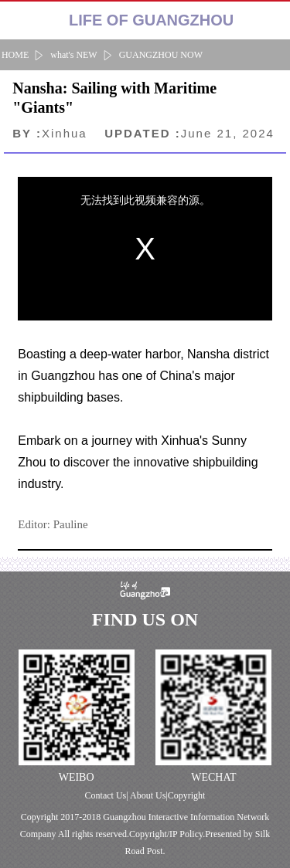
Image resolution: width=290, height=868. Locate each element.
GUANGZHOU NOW (161, 55)
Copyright (187, 795)
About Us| (149, 795)
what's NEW (73, 55)
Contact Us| (107, 795)
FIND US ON (145, 619)
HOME (15, 55)
